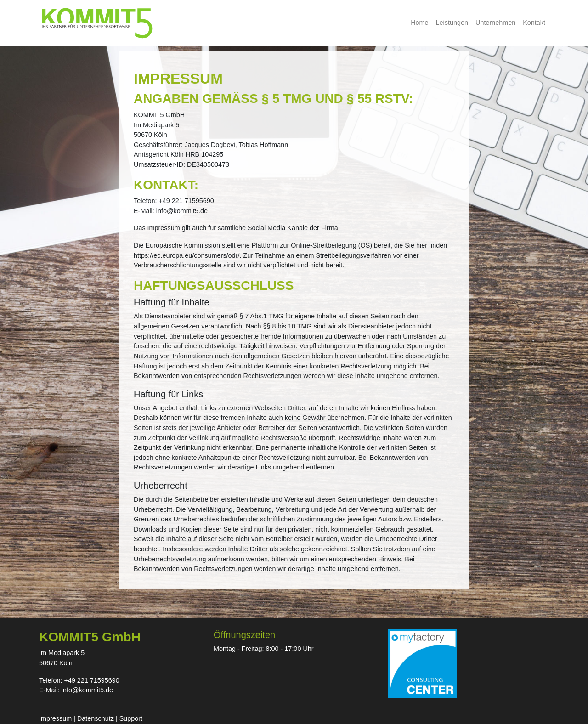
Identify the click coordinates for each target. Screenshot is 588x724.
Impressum (55, 718)
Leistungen (452, 23)
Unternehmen (495, 23)
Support (131, 718)
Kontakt (534, 23)
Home (419, 23)
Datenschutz (96, 718)
